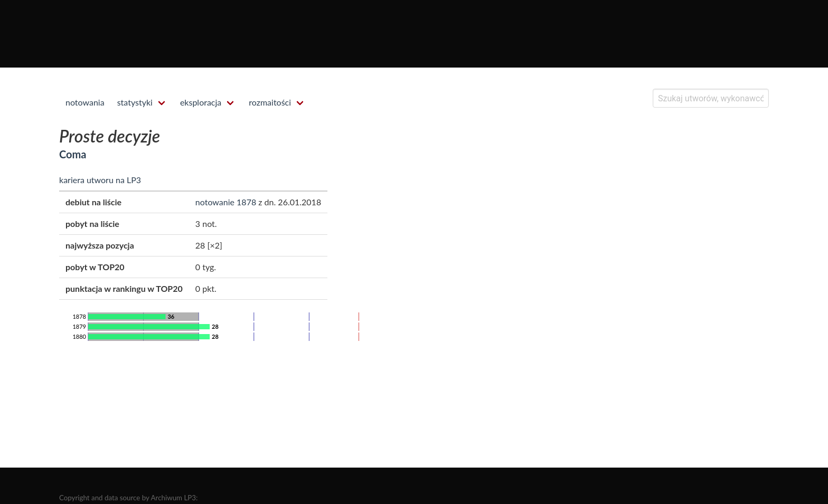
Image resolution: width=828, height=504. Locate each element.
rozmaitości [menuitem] (270, 102)
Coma (73, 154)
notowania (85, 102)
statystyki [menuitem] (135, 102)
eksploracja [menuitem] (201, 102)
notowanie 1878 (226, 202)
